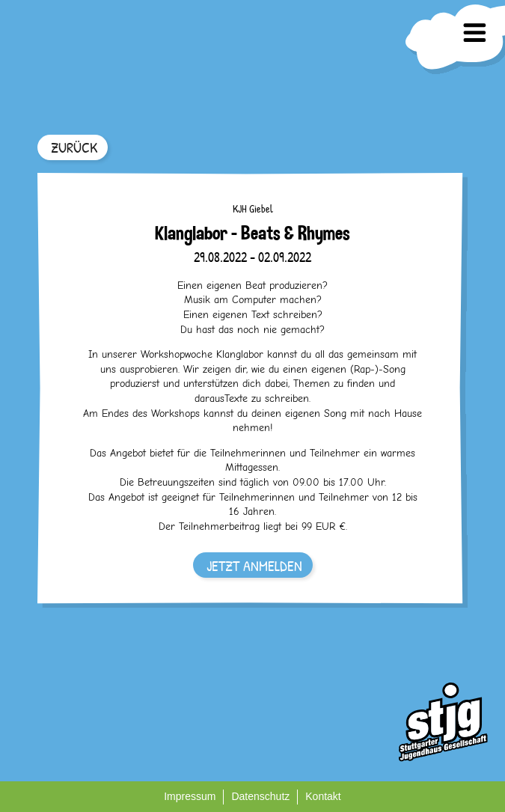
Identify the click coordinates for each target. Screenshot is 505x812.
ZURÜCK (74, 147)
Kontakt (323, 796)
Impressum (190, 796)
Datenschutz (260, 796)
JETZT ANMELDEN (254, 565)
